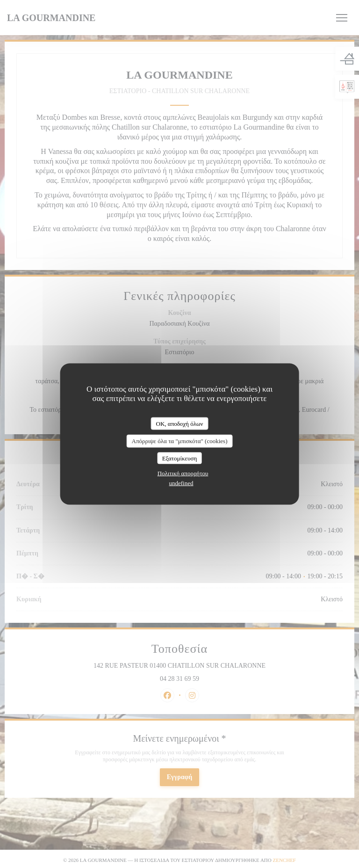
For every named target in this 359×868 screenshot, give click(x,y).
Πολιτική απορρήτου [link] (183, 473)
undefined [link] (181, 483)
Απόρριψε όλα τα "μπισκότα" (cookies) (179, 441)
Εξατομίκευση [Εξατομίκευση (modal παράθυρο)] (180, 458)
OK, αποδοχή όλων (180, 423)
